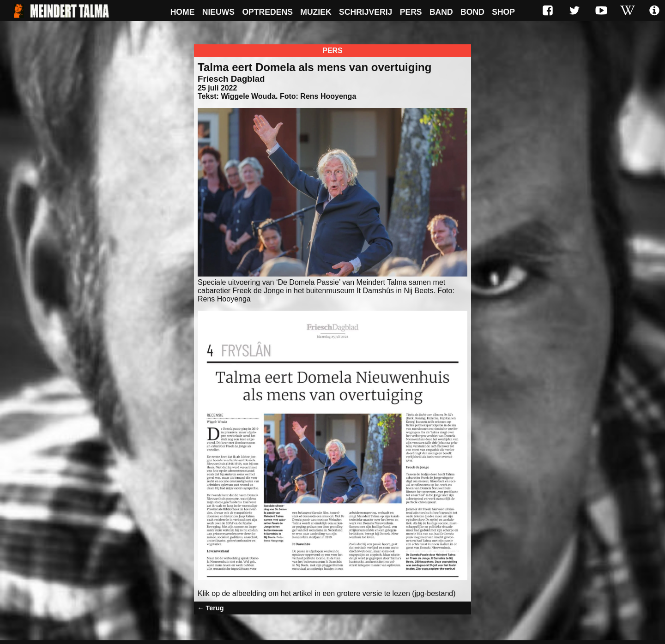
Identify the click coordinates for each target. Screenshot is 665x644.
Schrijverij (366, 12)
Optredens (267, 12)
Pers (411, 12)
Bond (472, 12)
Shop (503, 12)
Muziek (316, 12)
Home (183, 12)
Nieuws (218, 12)
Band (441, 12)
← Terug (210, 608)
